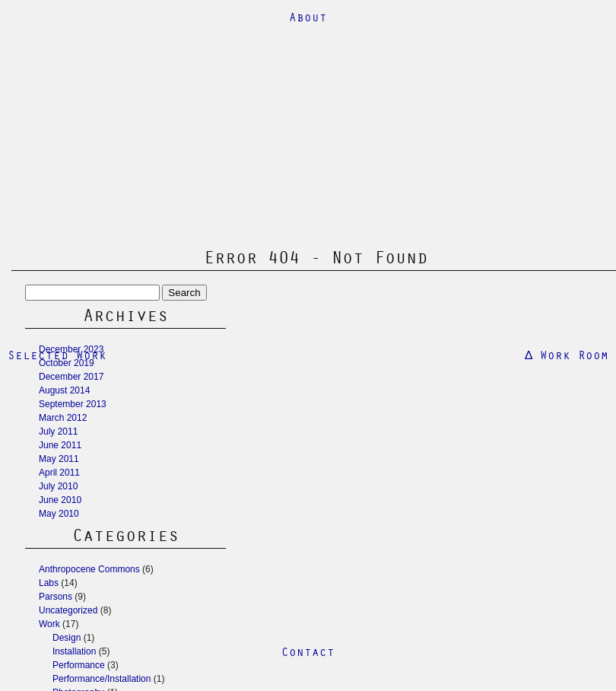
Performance (79, 665)
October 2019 (67, 363)
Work (49, 624)
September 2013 (73, 404)
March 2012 (63, 418)
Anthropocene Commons (89, 569)
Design (67, 638)
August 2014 (64, 390)
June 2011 (60, 445)
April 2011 (59, 473)
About (308, 17)
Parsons (56, 597)
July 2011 (58, 431)
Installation (74, 651)
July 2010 (58, 486)
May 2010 (59, 514)
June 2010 (60, 500)
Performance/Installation (102, 679)
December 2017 (71, 377)
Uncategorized (68, 610)
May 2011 (59, 459)
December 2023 (71, 349)
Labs (49, 583)
